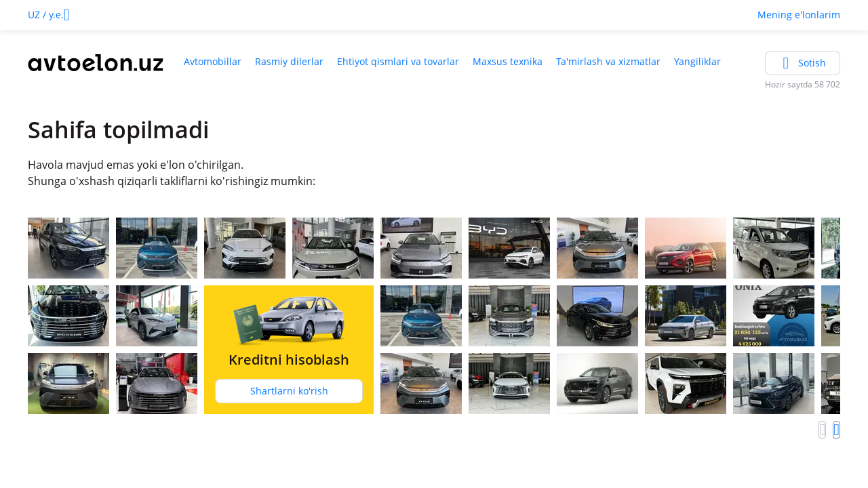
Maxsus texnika (508, 61)
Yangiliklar (697, 61)
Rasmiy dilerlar (289, 61)
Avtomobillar (213, 61)
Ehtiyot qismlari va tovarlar (398, 61)
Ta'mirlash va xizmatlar (608, 61)
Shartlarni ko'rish (289, 391)
